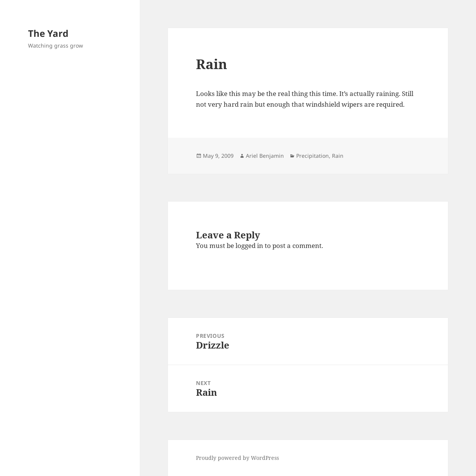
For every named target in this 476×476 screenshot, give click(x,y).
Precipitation (313, 156)
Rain (338, 156)
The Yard (48, 33)
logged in (249, 245)
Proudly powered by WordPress (237, 458)
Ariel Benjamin (265, 156)
